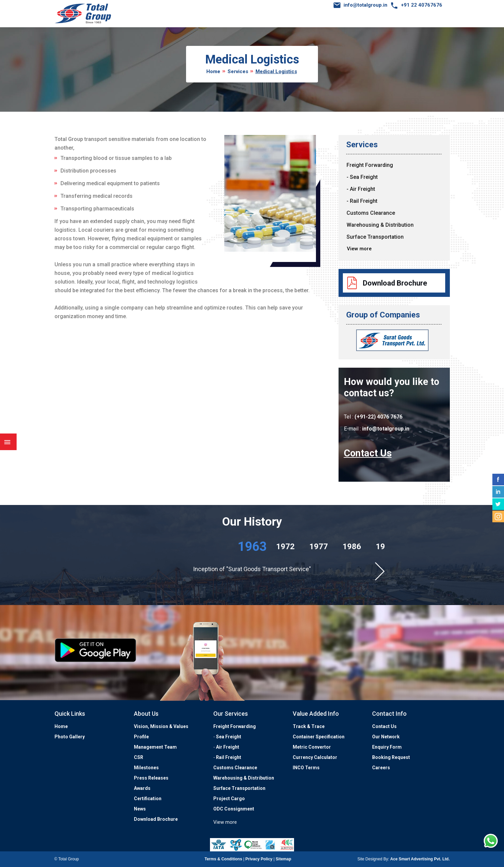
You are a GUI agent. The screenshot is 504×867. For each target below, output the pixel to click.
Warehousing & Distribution (380, 225)
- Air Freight (361, 189)
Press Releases (151, 778)
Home (213, 71)
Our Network (386, 737)
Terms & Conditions (223, 859)
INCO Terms (306, 768)
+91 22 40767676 (422, 5)
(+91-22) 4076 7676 (378, 417)
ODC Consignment (234, 809)
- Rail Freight (362, 201)
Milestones (146, 768)
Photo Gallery (70, 737)
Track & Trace (309, 726)
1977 (319, 547)
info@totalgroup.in (365, 5)
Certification (148, 799)
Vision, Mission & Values (161, 726)
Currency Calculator (315, 757)
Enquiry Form (387, 747)
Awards (142, 788)
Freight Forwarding (370, 165)
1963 (252, 547)
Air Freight (228, 747)
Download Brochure (395, 283)
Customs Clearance (371, 213)
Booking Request (391, 757)
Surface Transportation (375, 237)
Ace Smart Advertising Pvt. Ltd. (420, 859)
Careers (381, 768)
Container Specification (319, 737)
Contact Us (368, 453)
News (140, 809)
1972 (285, 547)
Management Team (155, 747)
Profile (141, 737)
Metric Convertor (312, 747)
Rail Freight (229, 757)
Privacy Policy (259, 859)
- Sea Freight (362, 177)
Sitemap (284, 859)
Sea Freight (229, 737)
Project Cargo (229, 799)
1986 (352, 547)
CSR (139, 757)
